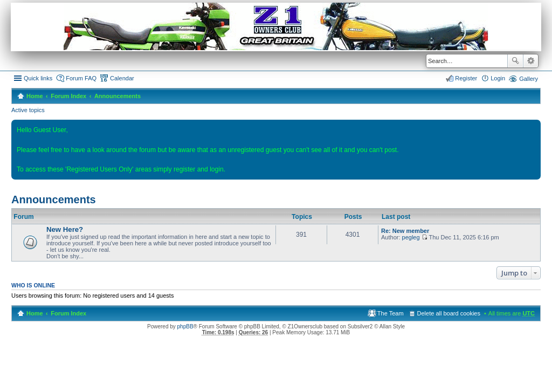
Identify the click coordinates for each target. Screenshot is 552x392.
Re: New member (405, 231)
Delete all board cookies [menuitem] (449, 313)
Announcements (118, 96)
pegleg (411, 237)
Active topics (28, 110)
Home (35, 96)
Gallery (529, 79)
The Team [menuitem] (391, 313)
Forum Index (68, 96)
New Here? (65, 229)
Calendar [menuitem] (122, 78)
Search (515, 61)
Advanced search (531, 61)
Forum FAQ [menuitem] (81, 78)
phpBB (185, 326)
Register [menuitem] (466, 78)
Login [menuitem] (498, 78)
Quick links (38, 78)
